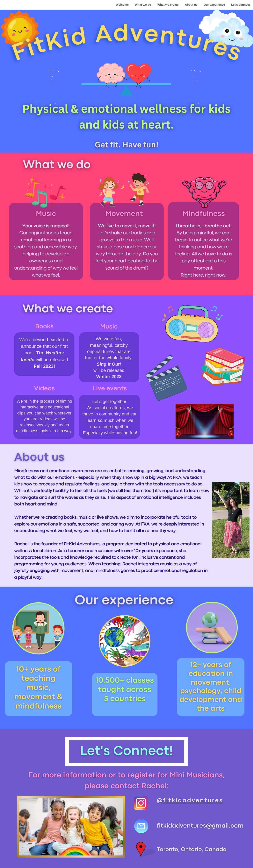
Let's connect (241, 5)
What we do (143, 5)
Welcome (122, 5)
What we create (168, 5)
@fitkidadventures (190, 801)
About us (191, 5)
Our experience (214, 5)
